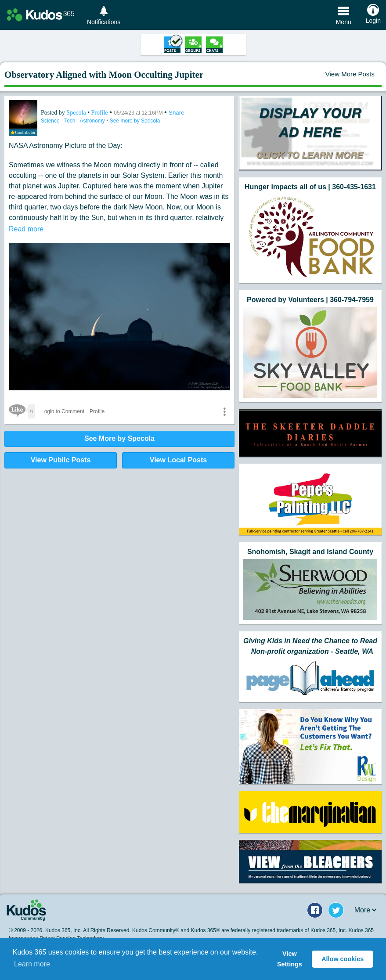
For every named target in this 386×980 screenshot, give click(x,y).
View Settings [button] (290, 959)
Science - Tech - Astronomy (74, 121)
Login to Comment (63, 411)
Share (177, 113)
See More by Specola (119, 438)
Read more (26, 229)
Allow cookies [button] (343, 959)
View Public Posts (61, 460)
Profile (100, 113)
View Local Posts (178, 460)
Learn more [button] (32, 964)
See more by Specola (135, 121)
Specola (77, 113)
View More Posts (350, 74)
